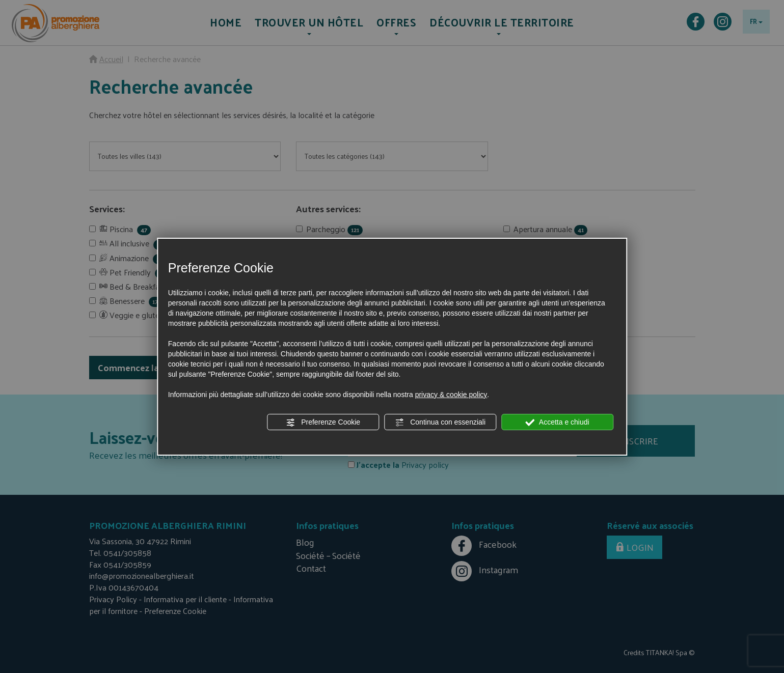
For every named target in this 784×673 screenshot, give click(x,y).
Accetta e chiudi (558, 423)
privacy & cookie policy (451, 395)
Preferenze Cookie (323, 423)
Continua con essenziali (440, 423)
